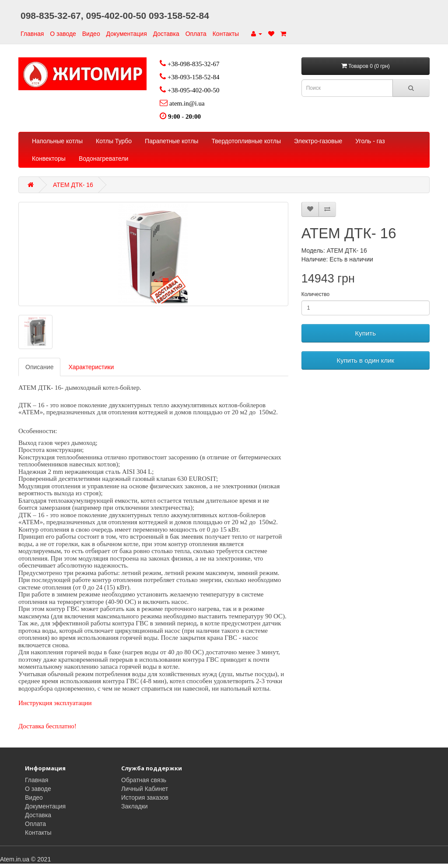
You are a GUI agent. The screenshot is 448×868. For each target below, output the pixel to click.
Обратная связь (144, 780)
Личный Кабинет (145, 789)
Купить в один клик (365, 360)
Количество (315, 294)
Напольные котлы (57, 141)
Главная (32, 34)
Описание (39, 367)
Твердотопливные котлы (246, 141)
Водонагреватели (103, 159)
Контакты (226, 34)
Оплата (196, 34)
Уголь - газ (370, 141)
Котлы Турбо (114, 141)
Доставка (166, 34)
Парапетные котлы (171, 141)
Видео (91, 34)
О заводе (63, 34)
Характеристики (91, 367)
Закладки (135, 806)
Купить (366, 333)
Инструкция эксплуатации (55, 703)
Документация (127, 34)
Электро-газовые (318, 141)
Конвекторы (49, 159)
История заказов (145, 797)
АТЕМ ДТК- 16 (73, 185)
